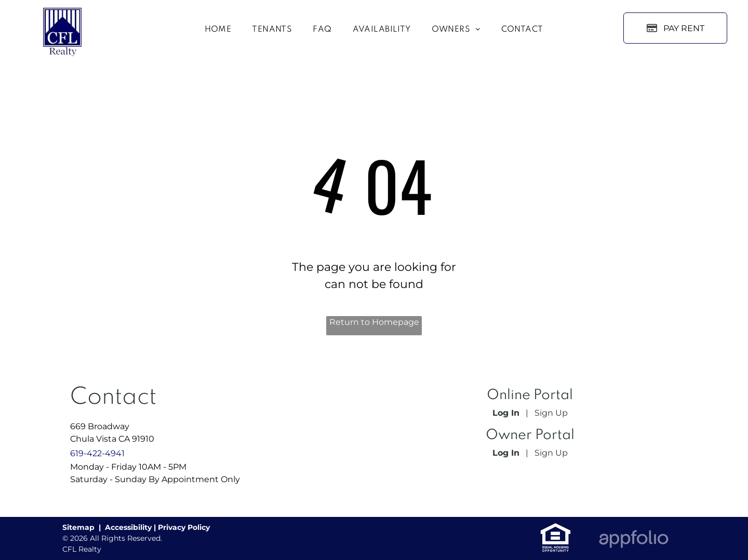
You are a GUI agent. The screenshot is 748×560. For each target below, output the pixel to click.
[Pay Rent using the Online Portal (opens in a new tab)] (675, 28)
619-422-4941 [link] (97, 453)
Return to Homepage (374, 322)
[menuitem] (218, 30)
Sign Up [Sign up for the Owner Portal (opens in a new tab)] (551, 453)
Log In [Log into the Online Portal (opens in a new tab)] (506, 413)
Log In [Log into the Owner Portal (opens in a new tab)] (506, 453)
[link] (556, 528)
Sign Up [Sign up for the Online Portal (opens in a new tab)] (551, 413)
